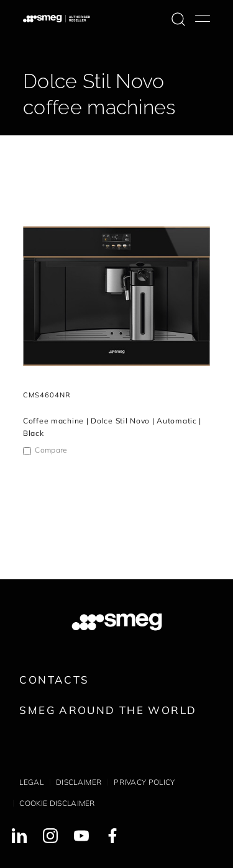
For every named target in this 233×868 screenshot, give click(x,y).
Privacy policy (144, 782)
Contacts (54, 680)
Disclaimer (79, 782)
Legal (31, 782)
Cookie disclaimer (57, 803)
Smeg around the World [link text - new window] (108, 710)
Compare (51, 450)
